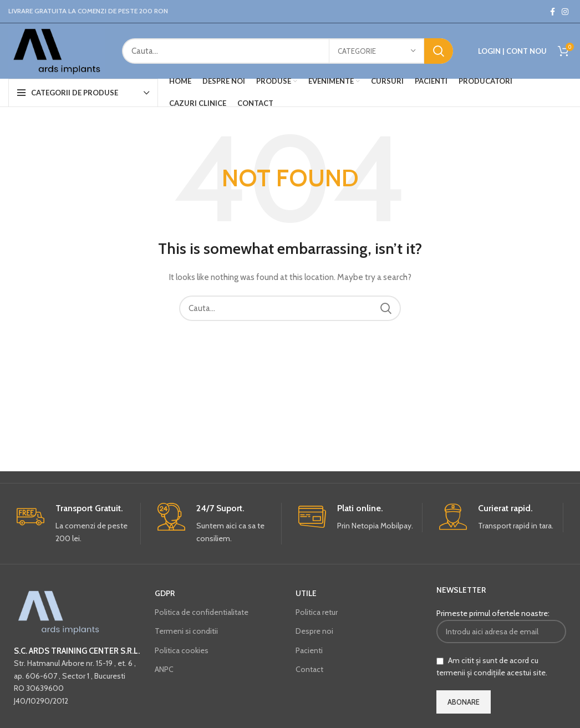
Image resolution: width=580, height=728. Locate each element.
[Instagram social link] (565, 12)
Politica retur (317, 612)
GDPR (165, 593)
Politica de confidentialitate (202, 612)
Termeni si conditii (186, 631)
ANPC (164, 669)
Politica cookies (182, 650)
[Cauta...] (288, 51)
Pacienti (309, 650)
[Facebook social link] (553, 12)
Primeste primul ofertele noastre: (501, 625)
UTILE (306, 593)
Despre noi (314, 631)
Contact (309, 669)
